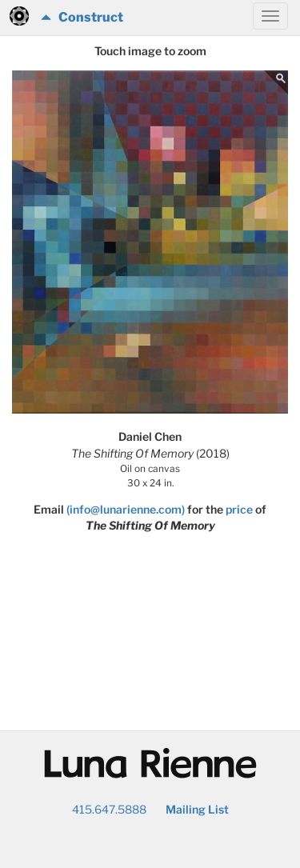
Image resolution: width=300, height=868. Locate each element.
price (239, 509)
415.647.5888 (109, 809)
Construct (82, 17)
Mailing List (197, 809)
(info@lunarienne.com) (126, 509)
